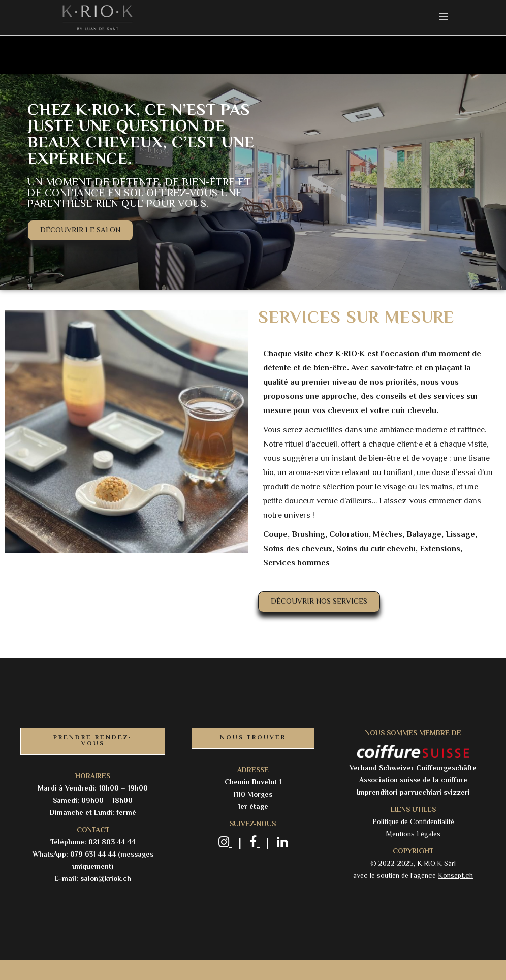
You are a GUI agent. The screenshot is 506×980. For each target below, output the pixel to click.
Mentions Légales (413, 835)
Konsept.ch (455, 876)
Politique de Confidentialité (413, 823)
